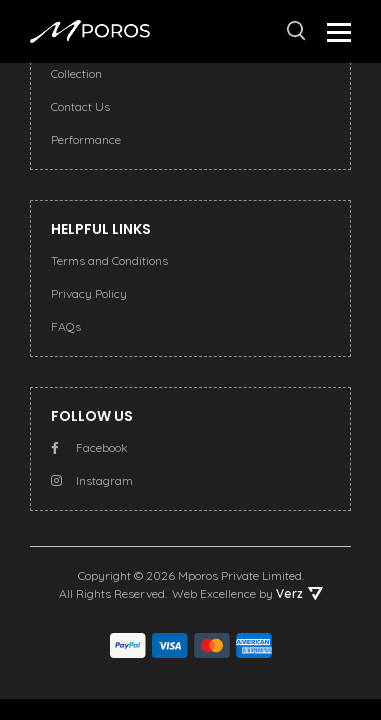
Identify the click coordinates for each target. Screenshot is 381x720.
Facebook (89, 447)
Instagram (92, 480)
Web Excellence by (247, 593)
